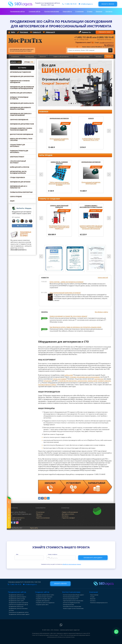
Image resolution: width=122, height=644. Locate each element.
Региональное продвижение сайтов (19, 612)
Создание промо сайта (42, 605)
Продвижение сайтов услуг (16, 606)
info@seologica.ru (87, 4)
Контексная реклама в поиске (71, 597)
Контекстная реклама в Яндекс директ (74, 595)
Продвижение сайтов (17, 11)
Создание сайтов (35, 11)
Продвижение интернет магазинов (18, 603)
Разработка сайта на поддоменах (45, 603)
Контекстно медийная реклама (72, 603)
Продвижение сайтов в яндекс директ (19, 614)
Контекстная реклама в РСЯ (71, 599)
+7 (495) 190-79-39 (70, 4)
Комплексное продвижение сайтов (18, 605)
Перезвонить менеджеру (93, 558)
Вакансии (99, 11)
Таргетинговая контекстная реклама (73, 601)
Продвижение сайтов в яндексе (17, 597)
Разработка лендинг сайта (43, 599)
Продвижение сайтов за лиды (17, 599)
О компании (79, 11)
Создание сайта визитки (43, 601)
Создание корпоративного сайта (45, 595)
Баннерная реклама (68, 605)
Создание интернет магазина (44, 597)
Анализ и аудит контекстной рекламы (73, 608)
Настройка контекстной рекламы (72, 606)
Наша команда (94, 595)
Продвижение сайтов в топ (16, 595)
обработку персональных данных (72, 564)
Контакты (109, 11)
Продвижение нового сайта (16, 601)
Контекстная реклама (52, 11)
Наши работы (67, 11)
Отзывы (90, 11)
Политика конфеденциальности (99, 603)
